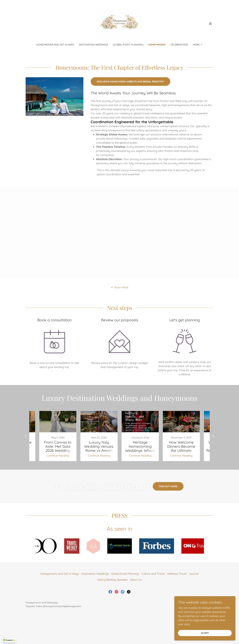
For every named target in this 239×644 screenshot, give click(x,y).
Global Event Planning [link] (128, 45)
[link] (120, 24)
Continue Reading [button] (58, 456)
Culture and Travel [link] (153, 574)
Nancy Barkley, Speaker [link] (113, 580)
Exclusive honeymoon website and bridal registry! (130, 82)
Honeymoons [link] (157, 45)
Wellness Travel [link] (177, 574)
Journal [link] (194, 574)
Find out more (168, 486)
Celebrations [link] (179, 45)
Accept (205, 633)
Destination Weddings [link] (94, 45)
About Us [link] (136, 580)
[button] (210, 24)
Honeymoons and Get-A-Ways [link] (55, 45)
